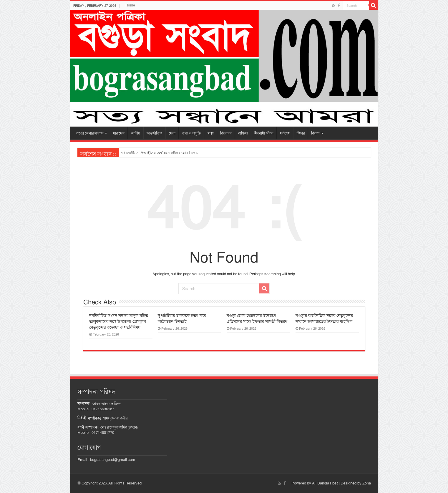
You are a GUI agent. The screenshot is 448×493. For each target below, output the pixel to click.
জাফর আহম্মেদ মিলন (107, 404)
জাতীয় (136, 133)
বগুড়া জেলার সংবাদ (90, 133)
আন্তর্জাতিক (154, 133)
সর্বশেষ (285, 133)
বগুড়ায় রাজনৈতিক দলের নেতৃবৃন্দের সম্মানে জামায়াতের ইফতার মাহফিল (324, 318)
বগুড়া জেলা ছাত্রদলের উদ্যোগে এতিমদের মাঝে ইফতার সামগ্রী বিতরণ (257, 318)
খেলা (172, 133)
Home (130, 5)
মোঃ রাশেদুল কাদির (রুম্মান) (119, 427)
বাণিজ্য (243, 133)
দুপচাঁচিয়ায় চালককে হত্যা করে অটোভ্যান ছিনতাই (182, 318)
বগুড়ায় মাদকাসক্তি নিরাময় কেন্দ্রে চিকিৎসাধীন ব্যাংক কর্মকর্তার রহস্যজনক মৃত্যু (181, 153)
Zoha (367, 483)
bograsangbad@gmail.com (113, 460)
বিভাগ (315, 133)
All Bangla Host (325, 483)
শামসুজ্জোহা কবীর (115, 418)
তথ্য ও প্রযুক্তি (191, 133)
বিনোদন (226, 133)
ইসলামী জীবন (264, 133)
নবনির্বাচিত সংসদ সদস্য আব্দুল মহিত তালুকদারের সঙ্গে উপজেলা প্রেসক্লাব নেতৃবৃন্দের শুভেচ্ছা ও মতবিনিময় (119, 321)
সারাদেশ (119, 133)
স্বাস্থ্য (210, 133)
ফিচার (301, 133)
